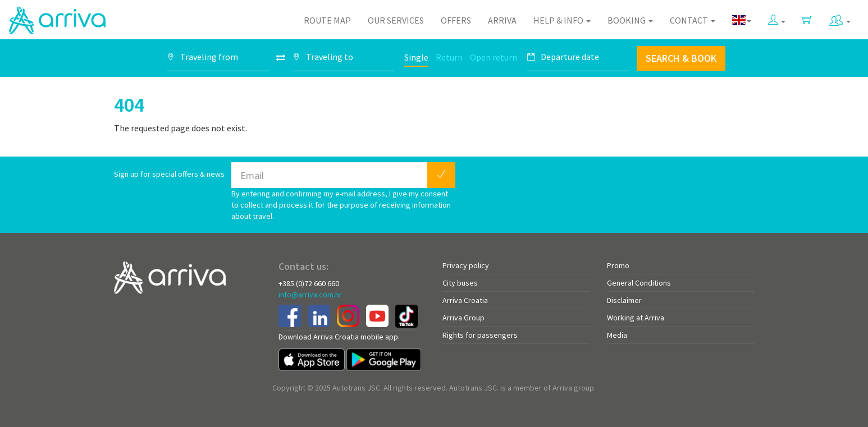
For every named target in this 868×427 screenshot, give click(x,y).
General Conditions (639, 283)
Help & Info (562, 20)
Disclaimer (624, 300)
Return (449, 57)
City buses (460, 283)
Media (617, 335)
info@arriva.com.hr (310, 295)
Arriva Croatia (465, 300)
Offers (456, 20)
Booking (630, 20)
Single (416, 57)
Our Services (396, 20)
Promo (618, 265)
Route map (327, 20)
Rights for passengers (480, 335)
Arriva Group (463, 318)
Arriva (502, 20)
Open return (494, 57)
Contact (693, 20)
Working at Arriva (636, 318)
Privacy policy (466, 265)
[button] (777, 18)
